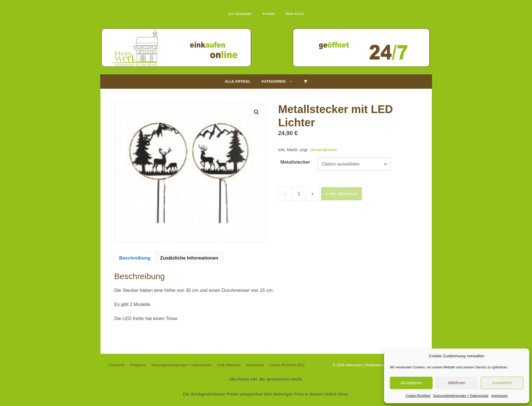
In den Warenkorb (342, 194)
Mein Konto (295, 14)
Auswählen (502, 383)
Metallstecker (295, 162)
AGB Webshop (229, 365)
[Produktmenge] (299, 194)
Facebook (117, 365)
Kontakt (269, 14)
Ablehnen (456, 383)
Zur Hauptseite (240, 14)
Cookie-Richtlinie (418, 396)
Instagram (138, 365)
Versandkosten (323, 150)
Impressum (500, 396)
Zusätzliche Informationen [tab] (189, 258)
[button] (256, 112)
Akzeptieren (411, 383)
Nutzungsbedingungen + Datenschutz (461, 396)
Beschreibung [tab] (135, 258)
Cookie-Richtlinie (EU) (287, 365)
